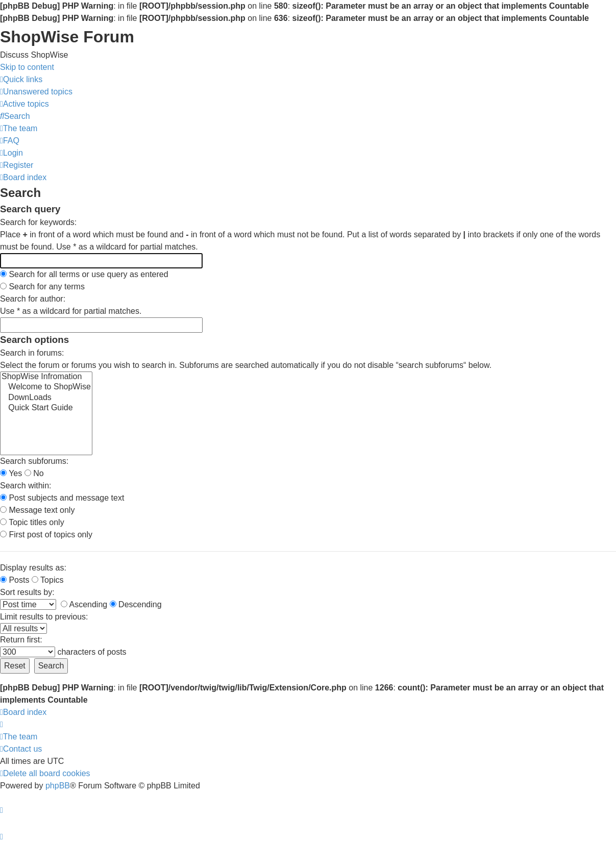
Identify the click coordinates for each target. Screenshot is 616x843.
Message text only (37, 510)
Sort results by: (27, 592)
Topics (48, 580)
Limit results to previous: (44, 617)
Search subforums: (34, 461)
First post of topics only (46, 535)
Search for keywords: (38, 222)
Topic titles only (32, 522)
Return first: (21, 640)
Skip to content (27, 67)
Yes (11, 473)
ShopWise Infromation (46, 377)
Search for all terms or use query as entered (84, 274)
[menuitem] (36, 92)
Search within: (26, 486)
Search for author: (33, 299)
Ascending (84, 604)
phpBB (58, 786)
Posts (15, 580)
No (34, 473)
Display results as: (33, 568)
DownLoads (46, 398)
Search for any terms (42, 287)
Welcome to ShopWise (46, 387)
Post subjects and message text (62, 498)
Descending (136, 604)
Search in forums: (32, 353)
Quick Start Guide (46, 408)
